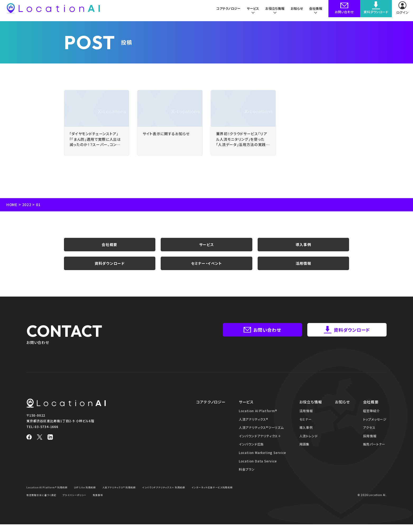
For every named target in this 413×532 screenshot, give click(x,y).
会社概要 (110, 248)
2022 (27, 207)
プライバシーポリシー (132, 502)
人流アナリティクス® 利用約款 (126, 495)
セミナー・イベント (206, 270)
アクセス (369, 435)
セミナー (306, 427)
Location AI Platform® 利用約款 (49, 495)
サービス (206, 248)
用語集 (304, 452)
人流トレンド (309, 443)
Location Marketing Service (263, 460)
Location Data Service (258, 468)
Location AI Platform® (258, 418)
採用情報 (370, 443)
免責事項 (157, 502)
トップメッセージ (375, 427)
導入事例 (303, 248)
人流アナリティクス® (254, 427)
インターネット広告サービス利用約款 (49, 502)
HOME (12, 207)
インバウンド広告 (251, 452)
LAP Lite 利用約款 (89, 495)
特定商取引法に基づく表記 (96, 502)
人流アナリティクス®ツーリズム (261, 435)
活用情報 (303, 270)
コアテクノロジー (225, 10)
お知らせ (296, 10)
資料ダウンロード (110, 270)
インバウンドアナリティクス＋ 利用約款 (175, 495)
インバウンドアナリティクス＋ (260, 443)
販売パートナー (374, 452)
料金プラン (247, 477)
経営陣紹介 (372, 418)
